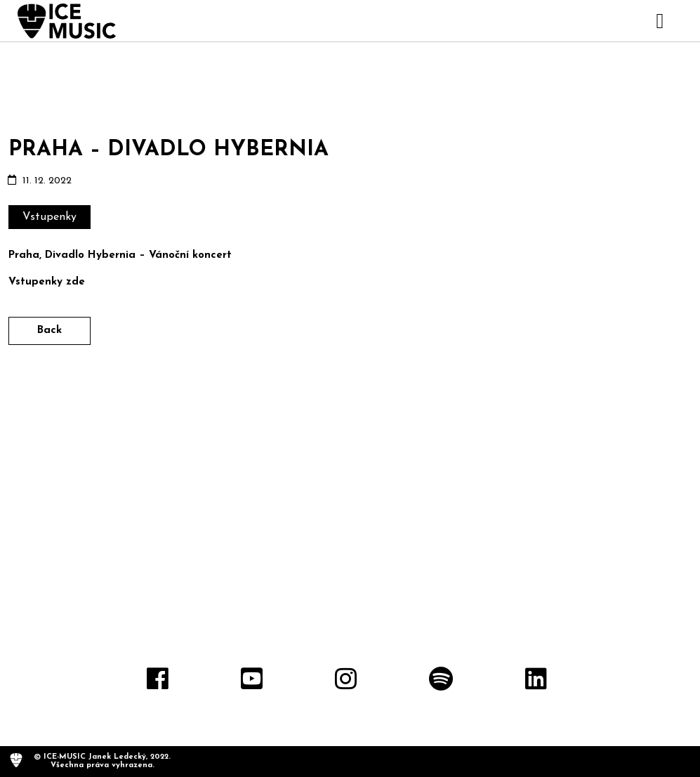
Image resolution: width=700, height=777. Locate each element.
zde (75, 282)
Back (49, 331)
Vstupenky (49, 217)
